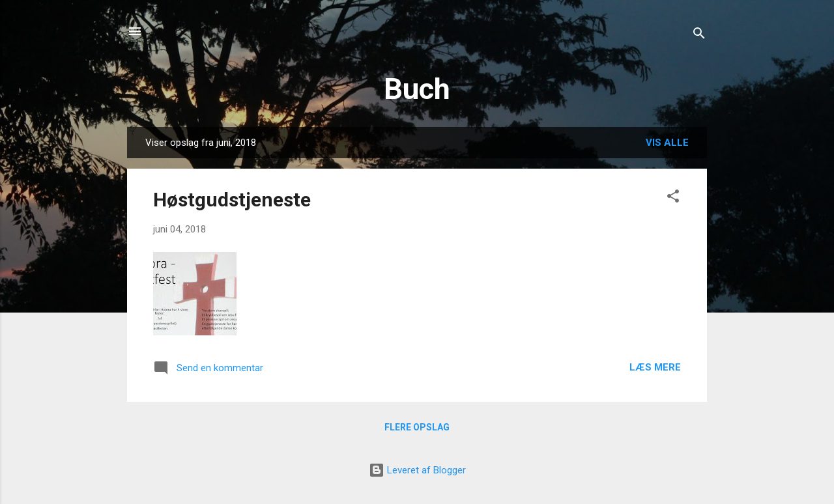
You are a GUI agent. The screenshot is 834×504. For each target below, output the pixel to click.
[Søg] (699, 35)
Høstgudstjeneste (232, 200)
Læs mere (655, 367)
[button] (673, 198)
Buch (417, 89)
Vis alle (667, 143)
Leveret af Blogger (417, 470)
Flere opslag (417, 427)
